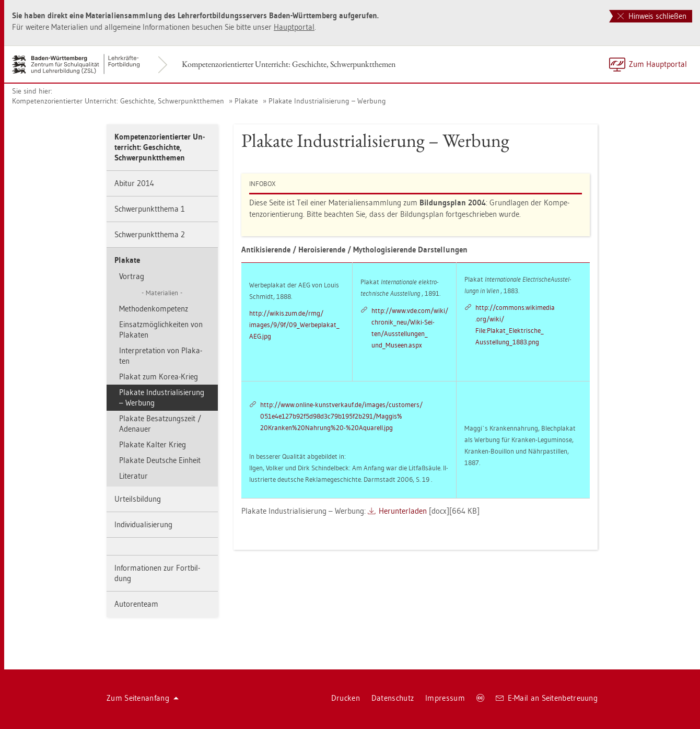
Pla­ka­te (246, 101)
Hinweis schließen (652, 16)
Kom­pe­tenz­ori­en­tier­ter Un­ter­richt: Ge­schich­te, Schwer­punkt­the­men (289, 64)
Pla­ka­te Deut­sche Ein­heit (160, 460)
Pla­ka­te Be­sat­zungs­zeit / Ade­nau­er (160, 424)
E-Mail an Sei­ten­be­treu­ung (547, 698)
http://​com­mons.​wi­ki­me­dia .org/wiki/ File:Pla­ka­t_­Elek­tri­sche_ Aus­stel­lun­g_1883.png (515, 325)
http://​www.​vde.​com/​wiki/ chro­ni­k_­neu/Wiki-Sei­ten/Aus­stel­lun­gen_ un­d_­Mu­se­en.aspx (410, 328)
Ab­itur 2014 (134, 183)
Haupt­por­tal (294, 27)
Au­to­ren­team (136, 604)
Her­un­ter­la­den (403, 511)
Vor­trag (132, 276)
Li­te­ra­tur (133, 476)
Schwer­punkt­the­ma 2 (150, 234)
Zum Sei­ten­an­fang (143, 698)
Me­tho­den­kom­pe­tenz (154, 309)
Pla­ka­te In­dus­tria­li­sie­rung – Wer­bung (327, 101)
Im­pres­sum (445, 698)
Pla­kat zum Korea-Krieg (159, 377)
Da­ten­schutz (393, 698)
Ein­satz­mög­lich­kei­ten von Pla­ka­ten (161, 329)
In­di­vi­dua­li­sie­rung (143, 524)
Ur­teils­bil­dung (138, 499)
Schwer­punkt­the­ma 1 (150, 209)
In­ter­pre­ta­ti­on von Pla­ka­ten (161, 356)
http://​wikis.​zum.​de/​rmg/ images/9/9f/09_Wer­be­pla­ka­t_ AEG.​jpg (294, 325)
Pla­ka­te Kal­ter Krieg (153, 444)
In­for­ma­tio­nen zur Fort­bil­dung (157, 573)
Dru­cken (346, 698)
